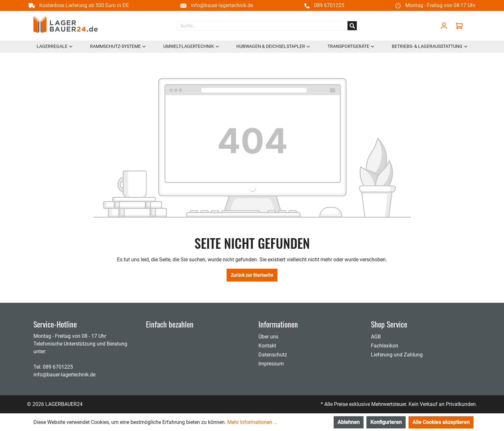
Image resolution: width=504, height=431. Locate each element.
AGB (376, 337)
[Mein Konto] (444, 26)
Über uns (268, 337)
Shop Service (389, 324)
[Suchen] (352, 26)
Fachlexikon (385, 346)
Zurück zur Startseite (252, 275)
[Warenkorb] (461, 26)
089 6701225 (329, 5)
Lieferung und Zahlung (397, 355)
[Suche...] (262, 26)
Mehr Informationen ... (252, 422)
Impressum (271, 364)
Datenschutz (273, 355)
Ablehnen (349, 422)
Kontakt (267, 346)
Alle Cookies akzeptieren (441, 422)
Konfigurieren (386, 422)
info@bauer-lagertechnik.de (222, 5)
